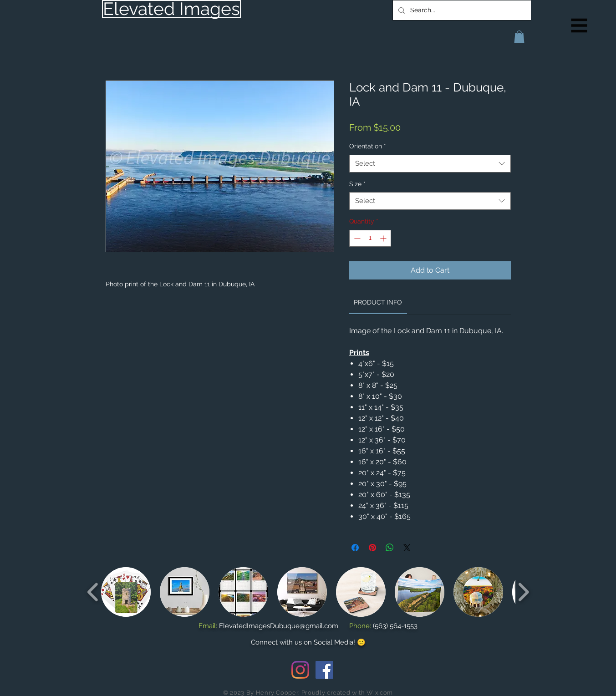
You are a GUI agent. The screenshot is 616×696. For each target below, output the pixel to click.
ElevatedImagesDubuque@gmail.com (279, 626)
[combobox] (430, 164)
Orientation (368, 146)
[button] (579, 26)
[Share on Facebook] (355, 548)
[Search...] (461, 10)
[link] (378, 302)
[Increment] (384, 238)
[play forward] (523, 592)
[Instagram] (300, 670)
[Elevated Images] (171, 9)
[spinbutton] (370, 238)
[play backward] (93, 592)
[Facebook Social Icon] (324, 670)
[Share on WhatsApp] (390, 548)
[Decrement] (356, 238)
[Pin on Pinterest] (372, 548)
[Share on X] (407, 548)
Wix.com (380, 693)
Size (357, 184)
